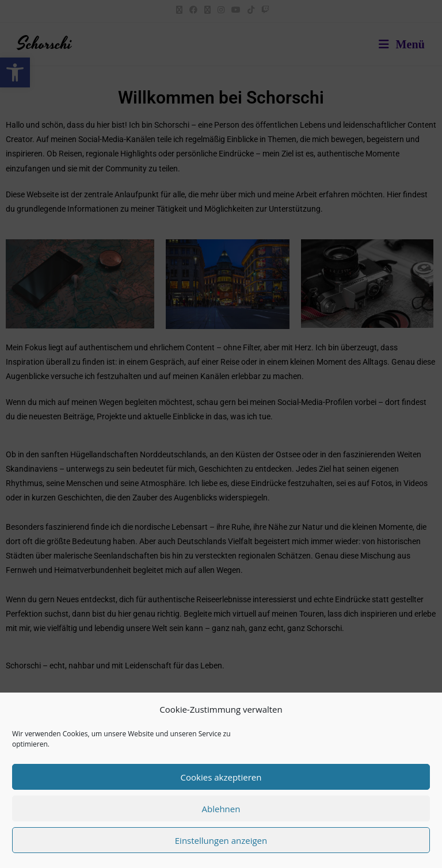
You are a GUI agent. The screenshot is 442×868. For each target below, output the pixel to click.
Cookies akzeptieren (221, 777)
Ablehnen (221, 809)
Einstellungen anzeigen (221, 840)
